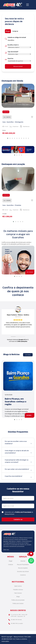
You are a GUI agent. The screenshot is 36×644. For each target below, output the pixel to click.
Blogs (18, 597)
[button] (8, 138)
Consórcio (23, 575)
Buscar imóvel (18, 66)
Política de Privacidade (23, 512)
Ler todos (28, 355)
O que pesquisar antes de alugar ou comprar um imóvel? (18, 461)
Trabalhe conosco (18, 590)
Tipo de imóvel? (13, 52)
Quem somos (18, 586)
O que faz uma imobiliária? (18, 477)
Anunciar (23, 561)
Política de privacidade (18, 600)
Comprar (11, 565)
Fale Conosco (18, 593)
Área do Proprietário (23, 565)
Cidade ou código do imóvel (17, 37)
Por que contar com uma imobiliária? (18, 470)
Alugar (11, 561)
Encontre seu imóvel (23, 572)
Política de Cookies (18, 603)
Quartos (10, 58)
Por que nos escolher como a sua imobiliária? (18, 443)
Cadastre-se (18, 519)
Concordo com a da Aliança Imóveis (19, 513)
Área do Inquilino (23, 568)
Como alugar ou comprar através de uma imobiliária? (18, 452)
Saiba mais (6, 550)
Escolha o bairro (13, 45)
